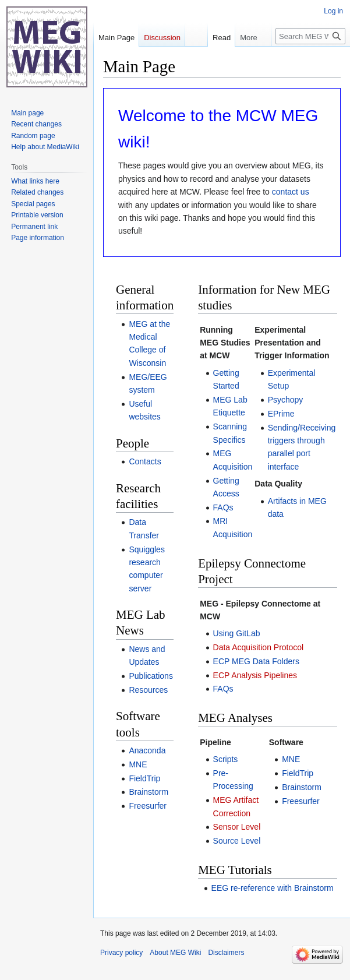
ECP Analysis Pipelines (255, 675)
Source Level (237, 841)
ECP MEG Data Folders (256, 661)
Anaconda (147, 750)
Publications (151, 676)
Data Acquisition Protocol (259, 647)
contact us (291, 192)
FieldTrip (144, 778)
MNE (138, 764)
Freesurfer (148, 806)
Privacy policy (121, 953)
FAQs (223, 507)
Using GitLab (237, 633)
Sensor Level (237, 827)
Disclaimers (226, 953)
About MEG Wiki (175, 953)
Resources (148, 690)
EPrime (281, 414)
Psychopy (286, 400)
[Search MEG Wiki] (310, 59)
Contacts (145, 461)
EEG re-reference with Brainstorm (273, 888)
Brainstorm (149, 792)
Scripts (226, 759)
